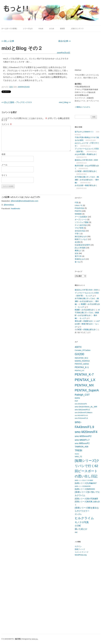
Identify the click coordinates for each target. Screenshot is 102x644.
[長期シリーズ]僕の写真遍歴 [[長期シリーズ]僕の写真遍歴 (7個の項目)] (86, 499)
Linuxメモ (79, 205)
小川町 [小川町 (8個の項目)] (78, 526)
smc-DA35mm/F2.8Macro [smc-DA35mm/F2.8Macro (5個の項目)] (84, 413)
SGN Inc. (35, 639)
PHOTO (78, 211)
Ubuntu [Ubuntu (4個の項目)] (77, 454)
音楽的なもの (80, 259)
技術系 (62, 29)
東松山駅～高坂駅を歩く (84, 321)
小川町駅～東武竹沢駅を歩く (86, 171)
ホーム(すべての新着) (9, 29)
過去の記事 (65, 41)
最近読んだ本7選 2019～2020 (86, 160)
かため (52, 29)
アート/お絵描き (81, 217)
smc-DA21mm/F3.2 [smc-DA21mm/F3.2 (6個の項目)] (82, 410)
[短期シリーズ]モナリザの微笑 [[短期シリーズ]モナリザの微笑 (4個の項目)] (84, 480)
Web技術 (78, 214)
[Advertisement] (88, 49)
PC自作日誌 (79, 208)
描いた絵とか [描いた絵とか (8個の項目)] (81, 529)
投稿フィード (80, 549)
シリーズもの (28, 29)
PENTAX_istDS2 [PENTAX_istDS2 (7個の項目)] (82, 364)
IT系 (76, 203)
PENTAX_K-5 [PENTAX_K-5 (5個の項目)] (79, 371)
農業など (78, 251)
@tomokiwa (9, 205)
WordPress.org (81, 555)
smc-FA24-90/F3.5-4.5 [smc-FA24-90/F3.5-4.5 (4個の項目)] (81, 415)
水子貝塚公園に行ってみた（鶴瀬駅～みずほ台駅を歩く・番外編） (87, 180)
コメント (7, 124)
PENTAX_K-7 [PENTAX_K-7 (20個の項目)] (84, 374)
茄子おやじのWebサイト (84, 132)
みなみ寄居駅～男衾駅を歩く (86, 154)
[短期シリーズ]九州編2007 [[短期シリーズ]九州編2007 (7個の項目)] (86, 483)
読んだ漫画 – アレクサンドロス (17, 102)
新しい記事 (8, 41)
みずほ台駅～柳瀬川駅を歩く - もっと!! (87, 324)
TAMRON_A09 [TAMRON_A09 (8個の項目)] (81, 447)
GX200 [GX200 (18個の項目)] (79, 354)
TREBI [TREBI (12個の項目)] (78, 450)
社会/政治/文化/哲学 (82, 245)
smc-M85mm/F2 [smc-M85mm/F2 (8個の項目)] (82, 443)
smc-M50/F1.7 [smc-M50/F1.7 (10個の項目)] (82, 440)
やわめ (41, 29)
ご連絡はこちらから (82, 107)
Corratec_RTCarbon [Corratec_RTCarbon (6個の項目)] (83, 350)
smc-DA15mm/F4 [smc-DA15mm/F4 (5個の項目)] (81, 404)
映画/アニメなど (81, 239)
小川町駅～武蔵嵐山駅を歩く (86, 329)
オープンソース (81, 219)
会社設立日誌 (80, 231)
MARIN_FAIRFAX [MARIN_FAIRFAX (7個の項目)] (82, 361)
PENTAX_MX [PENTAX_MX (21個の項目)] (84, 385)
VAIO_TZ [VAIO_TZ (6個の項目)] (78, 457)
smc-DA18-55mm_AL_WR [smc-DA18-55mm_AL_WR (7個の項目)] (86, 407)
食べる (77, 262)
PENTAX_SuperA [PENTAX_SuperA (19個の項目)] (87, 390)
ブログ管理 (79, 228)
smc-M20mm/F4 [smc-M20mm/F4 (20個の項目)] (86, 432)
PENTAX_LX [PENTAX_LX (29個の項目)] (85, 380)
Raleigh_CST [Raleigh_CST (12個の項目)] (82, 395)
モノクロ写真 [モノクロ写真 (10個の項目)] (82, 522)
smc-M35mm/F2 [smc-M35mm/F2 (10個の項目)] (83, 436)
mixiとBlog (65, 102)
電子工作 (78, 256)
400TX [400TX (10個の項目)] (78, 347)
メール (4, 165)
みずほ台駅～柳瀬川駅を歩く (86, 185)
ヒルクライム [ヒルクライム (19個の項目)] (84, 518)
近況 (11, 87)
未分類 (77, 242)
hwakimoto (15, 209)
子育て (77, 234)
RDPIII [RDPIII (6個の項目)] (77, 398)
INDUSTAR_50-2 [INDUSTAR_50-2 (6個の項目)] (81, 358)
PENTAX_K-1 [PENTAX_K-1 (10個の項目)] (82, 367)
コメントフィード (82, 552)
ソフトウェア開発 (82, 222)
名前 (3, 154)
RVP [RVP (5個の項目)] (76, 401)
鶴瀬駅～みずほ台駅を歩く (85, 310)
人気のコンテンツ (77, 29)
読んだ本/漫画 (80, 248)
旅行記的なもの (81, 236)
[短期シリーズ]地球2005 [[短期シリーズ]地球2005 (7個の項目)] (85, 489)
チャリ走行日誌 (81, 225)
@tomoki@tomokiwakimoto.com (25, 201)
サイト (4, 175)
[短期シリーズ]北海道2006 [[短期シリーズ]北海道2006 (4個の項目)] (83, 486)
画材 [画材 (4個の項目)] (76, 532)
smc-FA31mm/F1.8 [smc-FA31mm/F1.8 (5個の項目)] (81, 418)
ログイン (78, 546)
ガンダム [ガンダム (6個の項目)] (78, 514)
